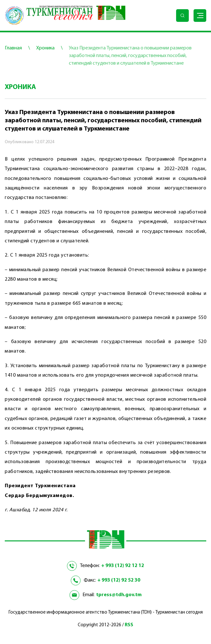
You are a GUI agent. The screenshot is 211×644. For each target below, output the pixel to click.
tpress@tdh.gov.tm (119, 595)
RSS (129, 625)
